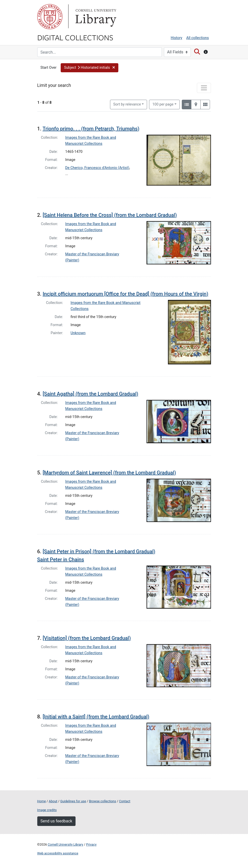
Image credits (47, 810)
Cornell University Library (66, 844)
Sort (127, 104)
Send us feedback (56, 821)
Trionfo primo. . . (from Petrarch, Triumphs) (91, 129)
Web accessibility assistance (58, 853)
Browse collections (102, 801)
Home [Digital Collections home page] (42, 801)
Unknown (78, 333)
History (176, 38)
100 (163, 104)
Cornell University (50, 17)
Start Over (49, 68)
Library (95, 17)
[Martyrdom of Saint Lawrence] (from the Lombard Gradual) (109, 473)
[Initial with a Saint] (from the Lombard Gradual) (96, 717)
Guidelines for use (73, 801)
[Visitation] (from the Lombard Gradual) (87, 638)
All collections (198, 38)
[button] (90, 68)
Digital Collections (75, 37)
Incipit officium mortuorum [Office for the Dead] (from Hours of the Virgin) (125, 294)
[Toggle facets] (204, 88)
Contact (125, 801)
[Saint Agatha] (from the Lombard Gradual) (90, 394)
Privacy (91, 844)
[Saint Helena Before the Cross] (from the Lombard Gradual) (110, 215)
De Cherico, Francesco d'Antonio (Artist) (97, 168)
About (53, 801)
